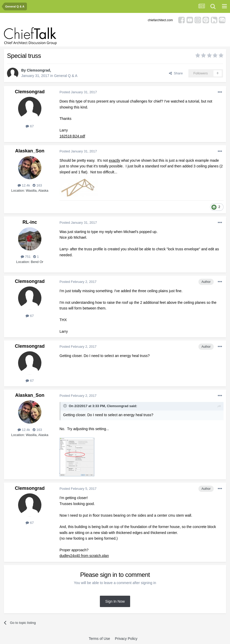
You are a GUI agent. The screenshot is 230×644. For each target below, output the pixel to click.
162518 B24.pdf (72, 136)
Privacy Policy (126, 639)
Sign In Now (115, 601)
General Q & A (66, 76)
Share (176, 73)
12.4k (24, 185)
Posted (78, 92)
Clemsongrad (38, 70)
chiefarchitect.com (160, 20)
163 (37, 185)
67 (30, 126)
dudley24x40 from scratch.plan (84, 556)
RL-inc (30, 222)
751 (26, 257)
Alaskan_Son (30, 151)
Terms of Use (99, 639)
